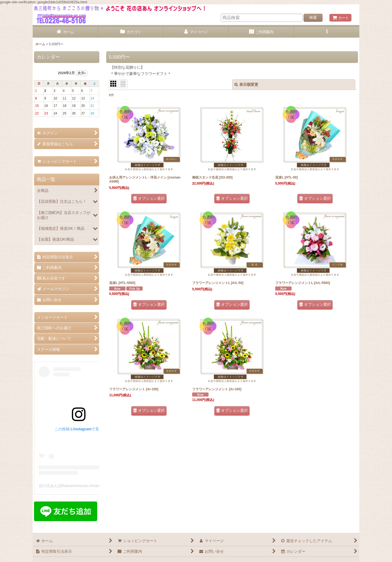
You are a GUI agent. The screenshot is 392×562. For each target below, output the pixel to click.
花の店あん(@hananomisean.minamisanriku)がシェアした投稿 (92, 486)
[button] (327, 32)
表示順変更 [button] (246, 84)
